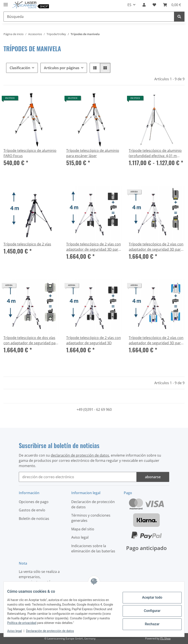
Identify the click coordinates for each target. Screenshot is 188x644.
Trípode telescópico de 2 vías (27, 244)
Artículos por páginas (62, 68)
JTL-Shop (165, 638)
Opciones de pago (34, 502)
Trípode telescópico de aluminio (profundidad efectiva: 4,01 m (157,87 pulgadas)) (155, 153)
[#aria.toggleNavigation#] (6, 3)
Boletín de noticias (34, 519)
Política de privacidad (53, 623)
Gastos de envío (32, 510)
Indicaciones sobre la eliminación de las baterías (93, 548)
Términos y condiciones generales (91, 518)
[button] (144, 5)
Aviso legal (18, 631)
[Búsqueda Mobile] (89, 17)
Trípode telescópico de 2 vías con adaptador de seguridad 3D (94, 340)
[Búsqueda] (179, 17)
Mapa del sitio (83, 529)
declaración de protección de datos (80, 455)
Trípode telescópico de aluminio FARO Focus (30, 153)
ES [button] (129, 5)
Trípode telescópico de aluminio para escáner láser (93, 153)
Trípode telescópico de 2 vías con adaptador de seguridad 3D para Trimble (156, 247)
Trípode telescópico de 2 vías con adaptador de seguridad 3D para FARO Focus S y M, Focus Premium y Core (94, 247)
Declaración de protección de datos (53, 631)
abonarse (153, 477)
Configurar (149, 611)
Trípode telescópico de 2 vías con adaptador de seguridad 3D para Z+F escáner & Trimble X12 (156, 340)
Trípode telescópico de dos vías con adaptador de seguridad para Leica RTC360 (31, 340)
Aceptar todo (149, 597)
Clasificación (20, 68)
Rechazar (149, 624)
